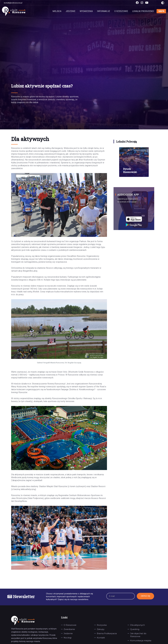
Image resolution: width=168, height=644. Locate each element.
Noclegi (68, 638)
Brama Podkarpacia (107, 633)
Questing (135, 629)
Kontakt (101, 638)
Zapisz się (145, 596)
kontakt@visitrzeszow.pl (13, 3)
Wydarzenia (86, 11)
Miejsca (57, 11)
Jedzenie (71, 11)
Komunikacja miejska (141, 641)
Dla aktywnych (137, 625)
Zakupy (101, 629)
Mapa (161, 11)
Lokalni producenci (143, 11)
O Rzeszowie (121, 11)
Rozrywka (102, 625)
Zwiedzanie (69, 629)
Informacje (104, 11)
